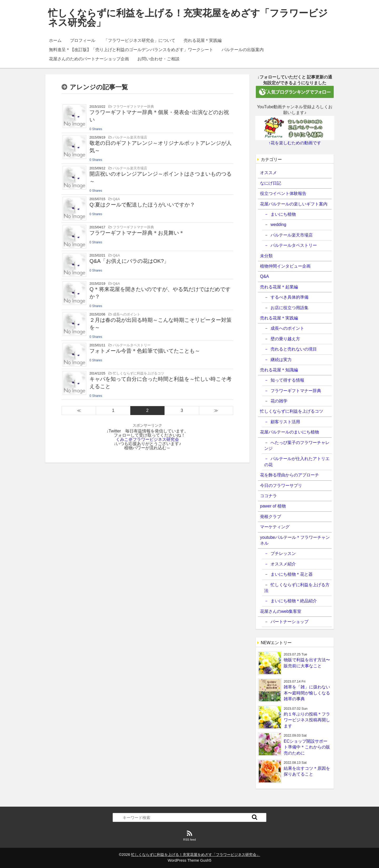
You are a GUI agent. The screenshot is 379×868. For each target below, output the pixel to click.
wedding (278, 225)
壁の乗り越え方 (285, 339)
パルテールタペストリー (294, 245)
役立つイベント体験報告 (283, 193)
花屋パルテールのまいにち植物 (290, 432)
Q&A (265, 276)
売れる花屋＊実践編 (203, 40)
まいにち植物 (283, 214)
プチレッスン (283, 553)
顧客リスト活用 (285, 422)
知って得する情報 (287, 380)
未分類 (266, 256)
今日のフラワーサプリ (281, 485)
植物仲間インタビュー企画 (285, 266)
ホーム (55, 40)
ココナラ (268, 496)
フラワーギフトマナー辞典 (296, 391)
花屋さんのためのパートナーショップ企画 (89, 59)
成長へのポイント (287, 328)
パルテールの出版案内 (243, 50)
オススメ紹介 (283, 564)
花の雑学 (279, 401)
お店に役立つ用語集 (290, 308)
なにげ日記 (271, 183)
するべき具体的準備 (290, 297)
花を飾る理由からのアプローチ (290, 475)
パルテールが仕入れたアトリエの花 (297, 462)
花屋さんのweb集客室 (281, 611)
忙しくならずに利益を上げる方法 (297, 588)
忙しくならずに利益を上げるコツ (292, 411)
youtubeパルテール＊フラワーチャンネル (295, 540)
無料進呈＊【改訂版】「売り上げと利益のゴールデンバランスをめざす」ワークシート (131, 50)
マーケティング (275, 527)
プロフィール (83, 40)
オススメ (268, 173)
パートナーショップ (290, 622)
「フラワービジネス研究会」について (139, 40)
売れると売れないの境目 (294, 349)
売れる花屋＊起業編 (279, 287)
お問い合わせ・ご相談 (158, 59)
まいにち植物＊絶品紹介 (294, 601)
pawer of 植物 (273, 506)
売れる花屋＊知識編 (279, 370)
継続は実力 (281, 360)
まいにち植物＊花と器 (292, 574)
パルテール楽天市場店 (292, 235)
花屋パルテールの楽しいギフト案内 (294, 204)
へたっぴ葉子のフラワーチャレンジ (297, 445)
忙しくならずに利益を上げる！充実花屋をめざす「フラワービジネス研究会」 (188, 18)
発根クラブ (271, 517)
